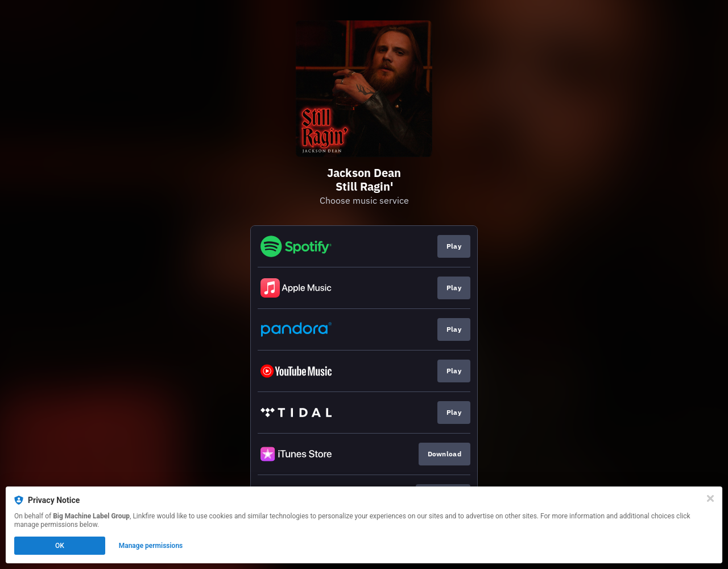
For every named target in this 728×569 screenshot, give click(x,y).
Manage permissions (151, 546)
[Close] (710, 498)
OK (60, 546)
